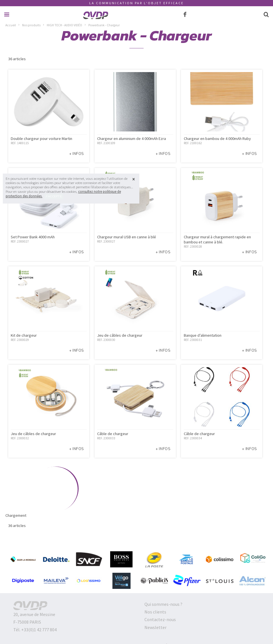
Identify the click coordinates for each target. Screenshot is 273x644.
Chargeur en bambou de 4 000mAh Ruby (217, 139)
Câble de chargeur (113, 434)
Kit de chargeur (24, 335)
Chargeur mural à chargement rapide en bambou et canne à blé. (217, 239)
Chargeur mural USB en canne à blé (127, 237)
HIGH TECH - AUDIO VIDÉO (64, 25)
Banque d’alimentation (203, 335)
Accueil (11, 25)
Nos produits (31, 25)
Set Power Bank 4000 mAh (33, 237)
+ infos (77, 154)
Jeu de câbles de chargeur (120, 335)
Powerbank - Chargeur (104, 25)
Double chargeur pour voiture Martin (41, 139)
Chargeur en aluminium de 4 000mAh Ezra (132, 139)
